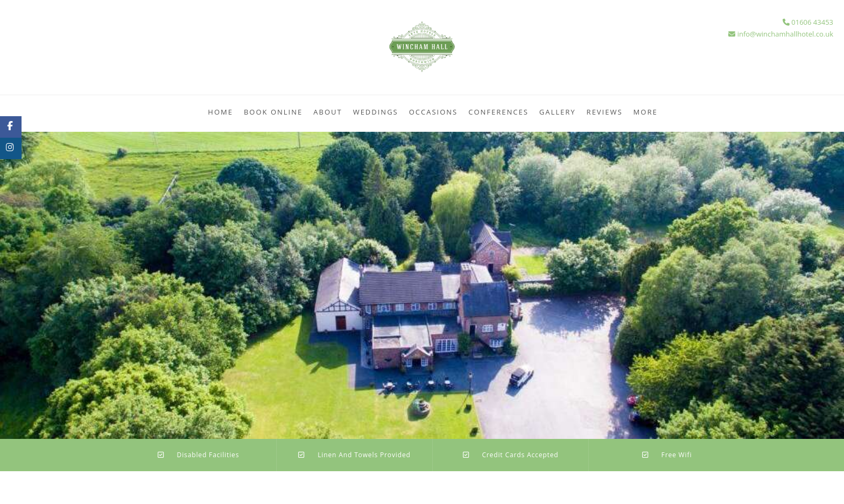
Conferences (498, 112)
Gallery (558, 112)
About (328, 112)
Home (220, 112)
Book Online (273, 112)
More (646, 112)
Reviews (605, 112)
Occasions (434, 112)
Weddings (376, 112)
